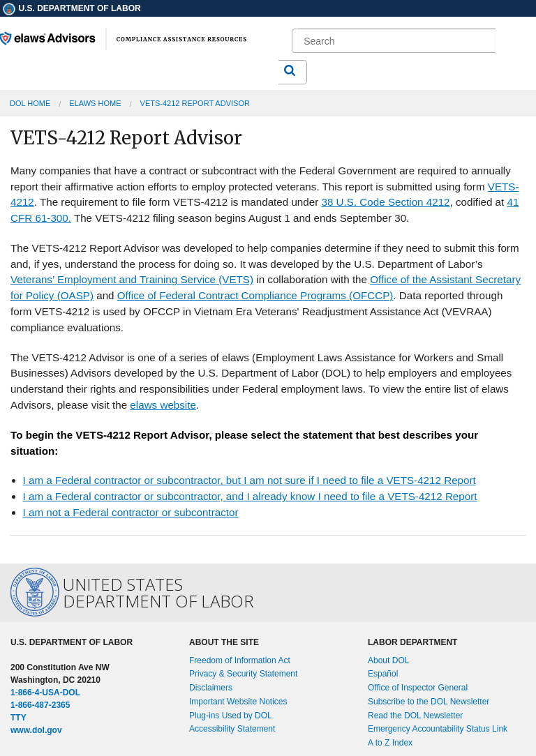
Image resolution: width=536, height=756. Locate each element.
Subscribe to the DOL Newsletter (429, 702)
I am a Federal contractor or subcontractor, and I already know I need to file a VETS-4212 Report (250, 496)
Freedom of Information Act (240, 660)
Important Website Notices (238, 702)
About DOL (388, 660)
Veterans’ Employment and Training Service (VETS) (132, 279)
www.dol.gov (36, 730)
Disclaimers (211, 688)
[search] (396, 41)
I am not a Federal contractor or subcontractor (131, 512)
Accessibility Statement (232, 729)
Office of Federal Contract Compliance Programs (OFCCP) (255, 295)
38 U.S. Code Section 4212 (385, 202)
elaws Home (95, 103)
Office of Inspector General (418, 688)
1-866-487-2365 (40, 705)
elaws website (163, 405)
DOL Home (30, 103)
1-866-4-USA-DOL (45, 693)
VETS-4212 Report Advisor (195, 103)
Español (383, 674)
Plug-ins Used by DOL (231, 716)
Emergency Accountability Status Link (438, 729)
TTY (18, 718)
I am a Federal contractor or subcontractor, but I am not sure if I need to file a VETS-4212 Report (250, 480)
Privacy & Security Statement (243, 674)
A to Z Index (390, 743)
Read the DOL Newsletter (415, 716)
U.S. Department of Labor (71, 8)
